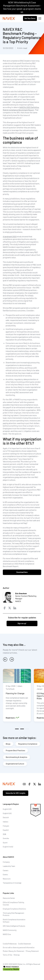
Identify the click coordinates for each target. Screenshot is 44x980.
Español (6, 830)
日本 (4, 834)
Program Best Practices (15, 750)
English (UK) (7, 813)
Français (6, 826)
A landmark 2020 (10, 236)
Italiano (6, 822)
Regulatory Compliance (28, 744)
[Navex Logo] (9, 18)
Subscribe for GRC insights (16, 793)
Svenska (6, 838)
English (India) (8, 847)
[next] (12, 659)
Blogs (8, 744)
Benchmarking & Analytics (16, 757)
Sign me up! (22, 623)
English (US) (7, 809)
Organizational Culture (15, 764)
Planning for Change (15, 693)
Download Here (22, 572)
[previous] (5, 659)
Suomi (5, 843)
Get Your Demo (30, 18)
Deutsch (6, 817)
